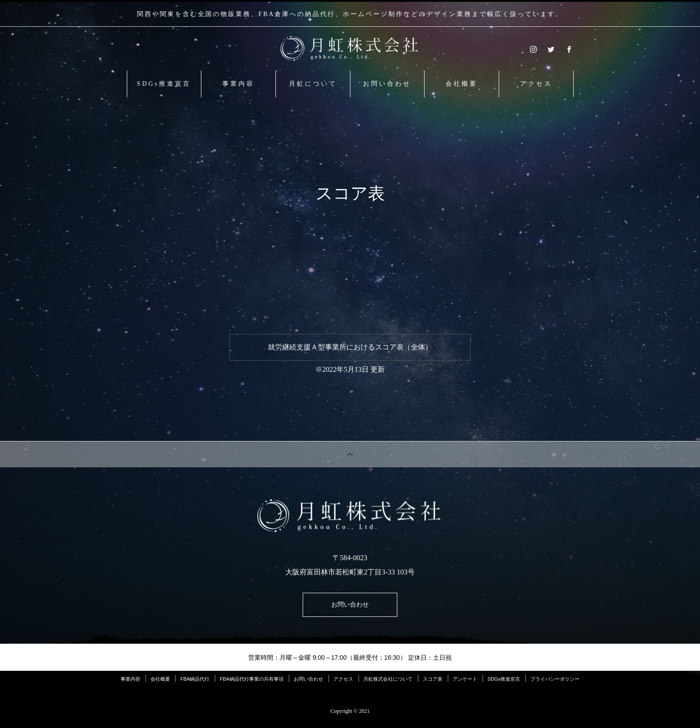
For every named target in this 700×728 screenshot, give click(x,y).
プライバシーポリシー (555, 682)
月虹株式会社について (388, 682)
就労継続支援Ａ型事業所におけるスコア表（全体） (350, 347)
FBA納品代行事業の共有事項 (251, 682)
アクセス (536, 84)
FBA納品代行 (195, 682)
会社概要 (462, 84)
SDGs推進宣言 (164, 84)
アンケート (465, 682)
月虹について (313, 84)
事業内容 (238, 84)
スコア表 (433, 682)
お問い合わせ (387, 84)
